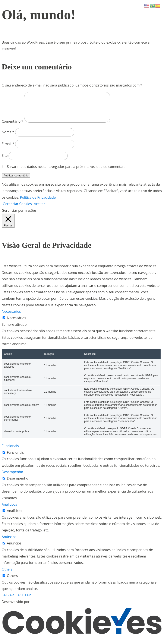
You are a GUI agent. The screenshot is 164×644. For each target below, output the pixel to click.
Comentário (12, 126)
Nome (8, 137)
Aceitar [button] (40, 209)
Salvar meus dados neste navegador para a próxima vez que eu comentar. (66, 172)
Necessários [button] (11, 317)
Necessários (16, 323)
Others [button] (7, 574)
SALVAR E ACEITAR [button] (16, 600)
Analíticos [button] (9, 509)
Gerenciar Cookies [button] (17, 209)
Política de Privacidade (38, 202)
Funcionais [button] (10, 451)
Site (5, 161)
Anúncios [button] (9, 542)
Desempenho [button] (12, 477)
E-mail (8, 149)
